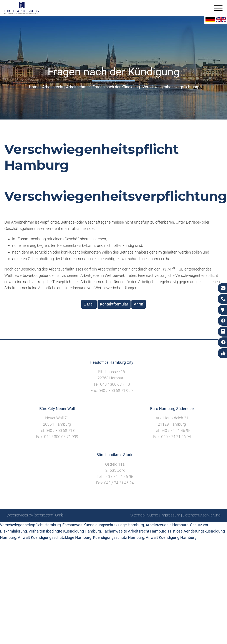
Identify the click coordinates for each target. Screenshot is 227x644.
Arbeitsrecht (53, 87)
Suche (153, 515)
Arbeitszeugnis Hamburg (167, 525)
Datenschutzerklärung (202, 515)
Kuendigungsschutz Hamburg (119, 537)
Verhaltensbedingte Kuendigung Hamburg (65, 531)
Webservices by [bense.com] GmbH (36, 515)
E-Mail (89, 304)
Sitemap (138, 515)
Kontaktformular (114, 304)
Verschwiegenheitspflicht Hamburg (30, 525)
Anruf (139, 304)
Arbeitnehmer (78, 87)
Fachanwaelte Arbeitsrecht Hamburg (134, 531)
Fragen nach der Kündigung (116, 87)
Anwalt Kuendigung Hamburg (171, 537)
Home (34, 87)
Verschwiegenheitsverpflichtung (170, 87)
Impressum (170, 515)
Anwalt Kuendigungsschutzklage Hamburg (55, 537)
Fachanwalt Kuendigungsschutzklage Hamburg (103, 525)
